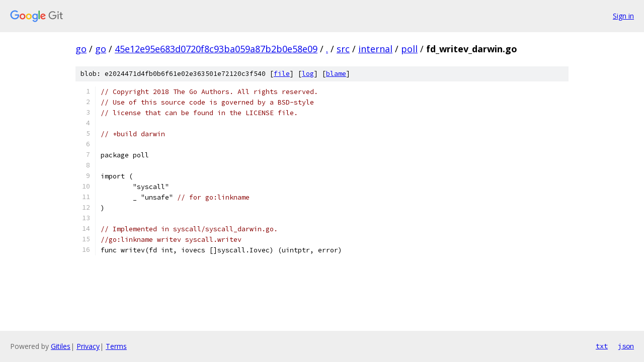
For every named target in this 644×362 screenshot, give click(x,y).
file (282, 74)
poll (409, 49)
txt (602, 346)
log (308, 74)
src (343, 49)
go (81, 49)
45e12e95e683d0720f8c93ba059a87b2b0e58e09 (216, 49)
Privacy (88, 346)
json (626, 346)
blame (336, 74)
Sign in (623, 16)
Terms (116, 346)
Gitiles (61, 346)
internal (375, 49)
